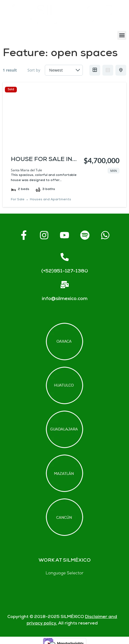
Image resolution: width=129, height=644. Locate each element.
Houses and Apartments (51, 200)
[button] (122, 35)
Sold (11, 90)
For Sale (18, 200)
